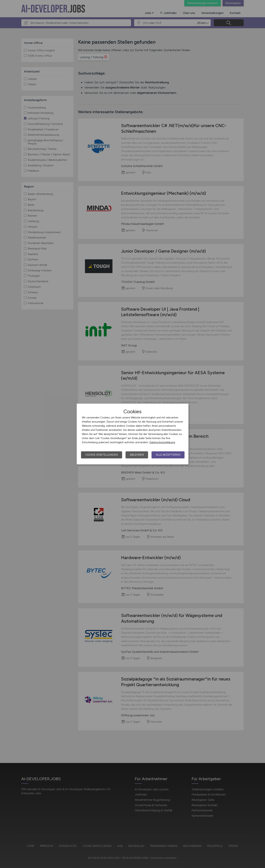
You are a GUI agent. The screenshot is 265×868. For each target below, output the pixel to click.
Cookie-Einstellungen (102, 455)
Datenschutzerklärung (162, 442)
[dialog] (133, 434)
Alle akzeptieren (168, 455)
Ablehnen (137, 455)
